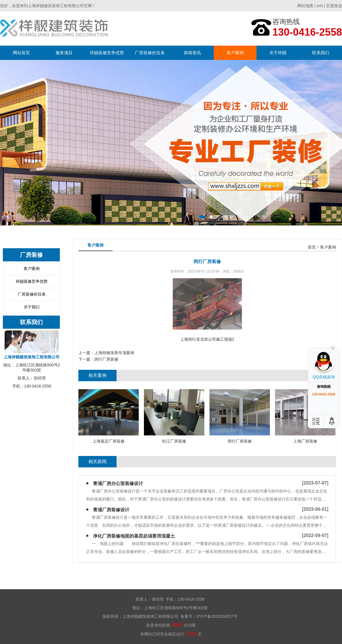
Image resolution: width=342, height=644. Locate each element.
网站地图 (305, 6)
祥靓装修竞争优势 (107, 53)
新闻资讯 (192, 53)
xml (320, 6)
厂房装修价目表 (150, 53)
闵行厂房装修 (106, 359)
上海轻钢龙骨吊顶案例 (114, 353)
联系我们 (321, 53)
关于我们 (32, 307)
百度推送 (334, 6)
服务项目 (64, 53)
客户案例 (235, 53)
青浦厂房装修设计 (111, 510)
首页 (312, 247)
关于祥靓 (278, 53)
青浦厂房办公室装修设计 (118, 483)
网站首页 (21, 53)
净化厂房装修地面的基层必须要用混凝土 (134, 536)
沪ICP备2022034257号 (217, 616)
